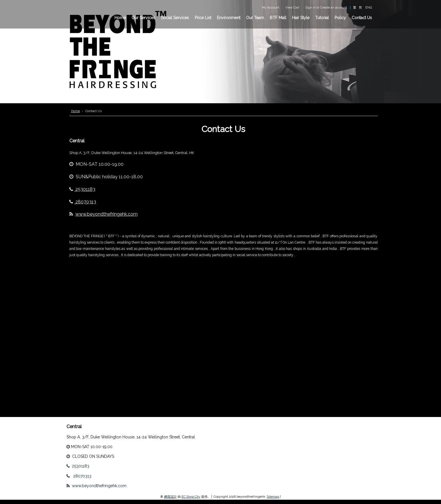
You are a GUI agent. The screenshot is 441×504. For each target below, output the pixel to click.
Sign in (311, 8)
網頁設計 (170, 497)
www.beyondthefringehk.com (106, 214)
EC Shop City (191, 497)
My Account (271, 8)
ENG (369, 8)
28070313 (83, 202)
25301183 (82, 189)
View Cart (292, 8)
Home (75, 111)
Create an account (334, 8)
